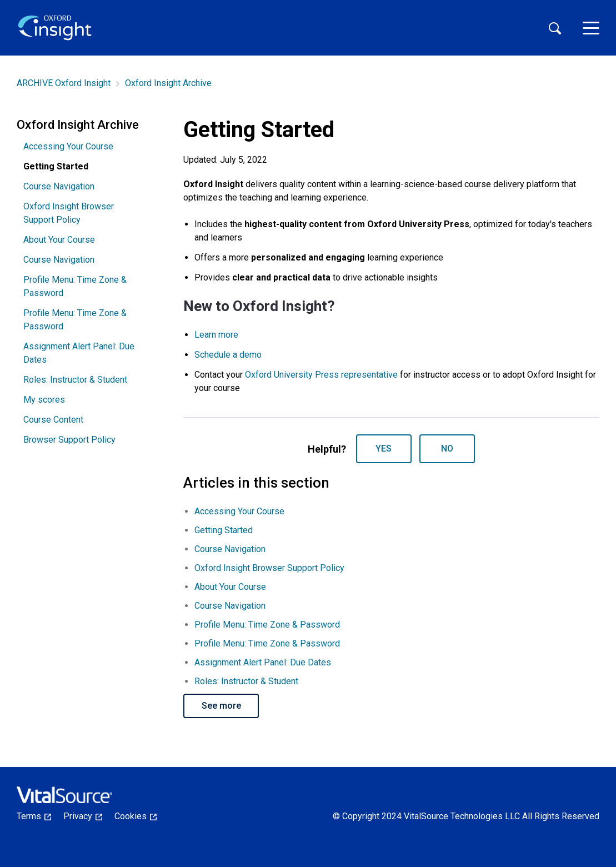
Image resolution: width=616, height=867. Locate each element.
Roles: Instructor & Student (75, 380)
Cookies (136, 816)
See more (221, 706)
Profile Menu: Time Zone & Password (75, 286)
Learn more (216, 335)
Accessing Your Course (68, 146)
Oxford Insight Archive (168, 83)
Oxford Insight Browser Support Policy (69, 213)
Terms (34, 816)
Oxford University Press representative (321, 375)
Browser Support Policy (69, 440)
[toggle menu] (591, 28)
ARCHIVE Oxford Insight (64, 83)
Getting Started (224, 530)
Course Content (53, 420)
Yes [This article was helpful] (384, 448)
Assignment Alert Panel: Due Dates (79, 353)
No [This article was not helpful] (447, 448)
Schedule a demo (228, 355)
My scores (44, 400)
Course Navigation (59, 186)
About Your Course (59, 240)
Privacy (83, 816)
